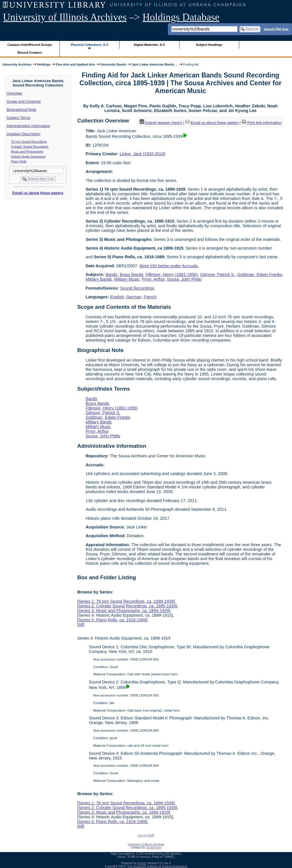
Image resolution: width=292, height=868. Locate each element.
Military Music (127, 279)
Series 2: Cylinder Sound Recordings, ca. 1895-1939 (127, 606)
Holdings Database (181, 17)
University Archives (17, 64)
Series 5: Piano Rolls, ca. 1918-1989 (112, 620)
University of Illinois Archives (65, 17)
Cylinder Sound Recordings (30, 147)
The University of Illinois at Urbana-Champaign (157, 866)
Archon (142, 863)
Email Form (154, 848)
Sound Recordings (137, 288)
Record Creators (30, 53)
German (134, 297)
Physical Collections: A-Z (89, 45)
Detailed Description (23, 134)
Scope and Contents (24, 101)
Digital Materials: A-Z (149, 45)
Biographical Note (22, 110)
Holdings (44, 64)
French (150, 297)
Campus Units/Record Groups (30, 45)
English (117, 297)
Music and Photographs (27, 151)
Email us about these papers (38, 193)
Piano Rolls (19, 161)
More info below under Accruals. (169, 266)
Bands (111, 275)
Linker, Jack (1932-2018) (143, 154)
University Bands (113, 64)
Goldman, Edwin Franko (260, 275)
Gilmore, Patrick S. (217, 275)
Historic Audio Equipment (28, 156)
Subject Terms (19, 118)
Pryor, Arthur (153, 279)
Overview (14, 93)
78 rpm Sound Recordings (29, 142)
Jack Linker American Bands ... (155, 64)
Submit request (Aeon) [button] (161, 123)
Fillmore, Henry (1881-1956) (172, 275)
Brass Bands (132, 275)
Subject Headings (209, 45)
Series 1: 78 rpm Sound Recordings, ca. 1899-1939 (126, 601)
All (81, 625)
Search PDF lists (276, 29)
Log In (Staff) (146, 835)
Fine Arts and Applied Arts (76, 64)
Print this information (262, 123)
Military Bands (99, 279)
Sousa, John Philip (184, 279)
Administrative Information (28, 126)
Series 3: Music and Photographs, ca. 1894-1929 (124, 611)
